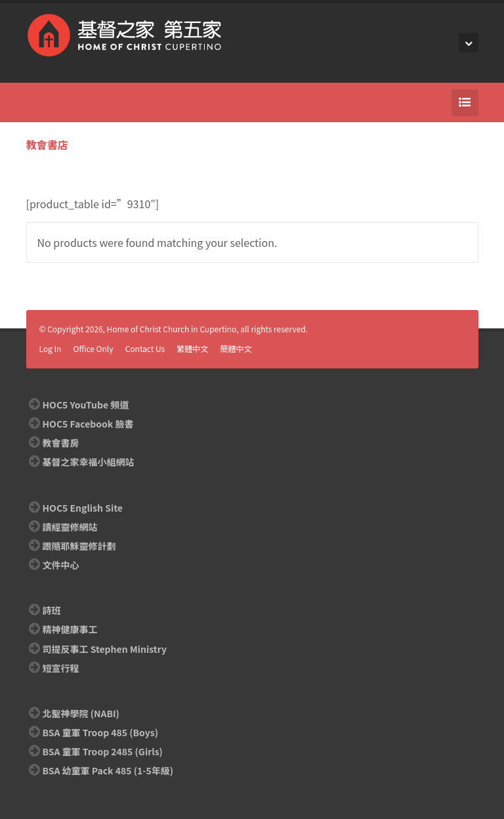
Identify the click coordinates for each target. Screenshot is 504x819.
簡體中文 (236, 348)
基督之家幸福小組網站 (89, 462)
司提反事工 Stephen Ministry (105, 649)
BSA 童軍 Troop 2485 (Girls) (103, 751)
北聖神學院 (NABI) (81, 713)
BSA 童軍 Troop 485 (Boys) (100, 732)
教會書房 (61, 443)
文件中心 (61, 565)
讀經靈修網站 (70, 527)
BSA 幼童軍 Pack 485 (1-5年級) (108, 770)
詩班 (52, 610)
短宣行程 (61, 668)
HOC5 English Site (83, 508)
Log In (51, 348)
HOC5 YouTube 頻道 (86, 405)
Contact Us (145, 348)
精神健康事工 (70, 629)
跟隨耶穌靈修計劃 (79, 546)
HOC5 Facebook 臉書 (88, 424)
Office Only (94, 348)
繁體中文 (192, 348)
